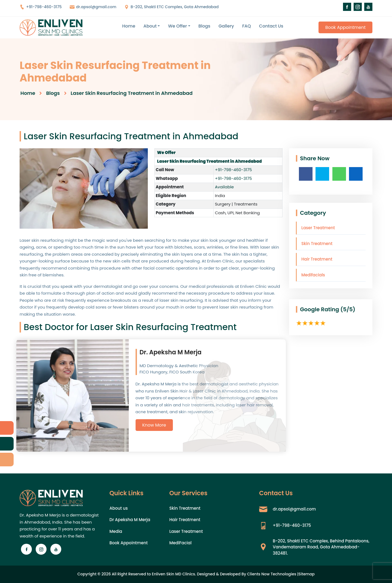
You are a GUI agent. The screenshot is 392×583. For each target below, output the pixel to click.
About (150, 26)
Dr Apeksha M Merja (130, 520)
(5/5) (348, 309)
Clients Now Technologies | (273, 574)
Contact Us (271, 26)
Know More (154, 425)
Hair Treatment (317, 259)
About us (119, 508)
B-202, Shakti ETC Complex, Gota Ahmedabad (171, 7)
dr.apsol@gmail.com (93, 7)
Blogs (204, 26)
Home (129, 26)
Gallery (226, 26)
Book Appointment (345, 27)
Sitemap (307, 574)
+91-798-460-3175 (41, 7)
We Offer (177, 26)
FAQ (247, 26)
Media (116, 531)
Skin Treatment (317, 244)
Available (224, 187)
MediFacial (180, 543)
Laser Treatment (318, 228)
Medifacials (313, 275)
